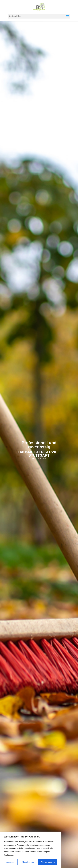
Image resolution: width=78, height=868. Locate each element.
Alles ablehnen (28, 862)
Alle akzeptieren (48, 862)
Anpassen (11, 862)
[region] (31, 850)
